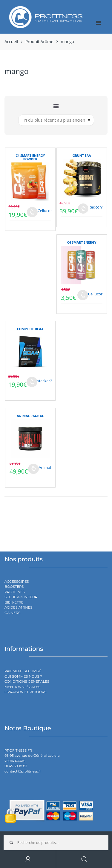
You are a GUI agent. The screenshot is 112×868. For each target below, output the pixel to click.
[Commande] (56, 120)
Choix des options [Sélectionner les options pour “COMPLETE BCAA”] (32, 382)
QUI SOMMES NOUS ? (23, 676)
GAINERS (12, 613)
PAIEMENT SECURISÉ (23, 671)
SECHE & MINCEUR (21, 597)
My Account (28, 859)
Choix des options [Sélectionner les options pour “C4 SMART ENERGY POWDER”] (32, 212)
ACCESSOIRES (17, 582)
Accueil (11, 41)
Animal (45, 467)
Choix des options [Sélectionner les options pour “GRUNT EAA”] (83, 209)
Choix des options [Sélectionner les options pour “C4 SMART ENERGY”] (83, 295)
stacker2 (45, 381)
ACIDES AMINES (18, 607)
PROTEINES (15, 592)
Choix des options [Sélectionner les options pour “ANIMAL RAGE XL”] (33, 469)
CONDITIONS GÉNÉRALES (27, 681)
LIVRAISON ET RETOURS (25, 692)
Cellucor (45, 211)
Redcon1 (96, 207)
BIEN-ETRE (14, 602)
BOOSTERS (14, 587)
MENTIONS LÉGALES (22, 687)
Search (84, 859)
